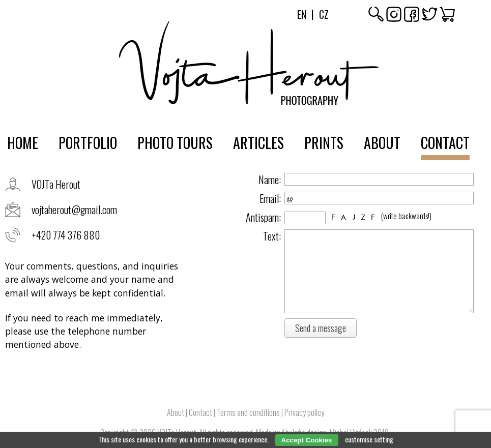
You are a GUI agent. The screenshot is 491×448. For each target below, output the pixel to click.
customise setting (369, 439)
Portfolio (88, 143)
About (382, 143)
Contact (445, 143)
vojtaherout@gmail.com (74, 210)
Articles (258, 143)
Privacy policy (304, 412)
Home (23, 143)
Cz (324, 14)
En (302, 14)
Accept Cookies (307, 440)
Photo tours (175, 143)
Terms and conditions (248, 412)
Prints (324, 143)
